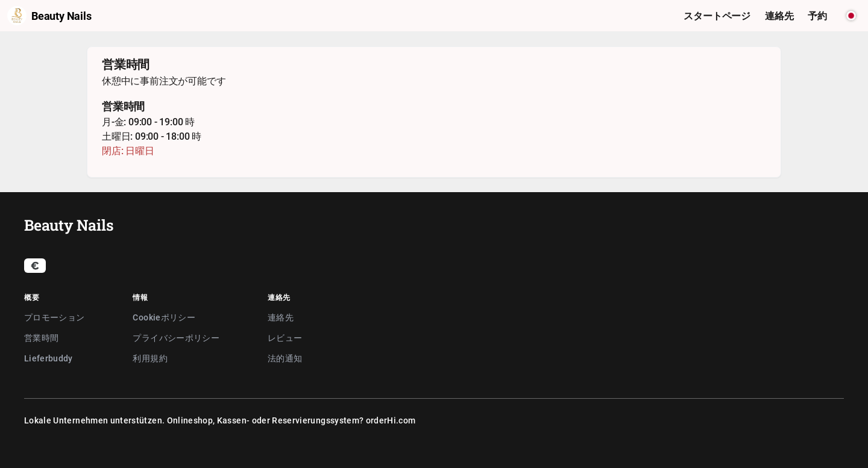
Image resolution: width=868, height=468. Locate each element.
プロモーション (54, 317)
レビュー (285, 338)
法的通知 (285, 358)
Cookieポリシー (164, 317)
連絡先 (281, 317)
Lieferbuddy (49, 358)
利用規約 (150, 358)
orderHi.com (391, 420)
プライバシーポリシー (176, 338)
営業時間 (41, 338)
